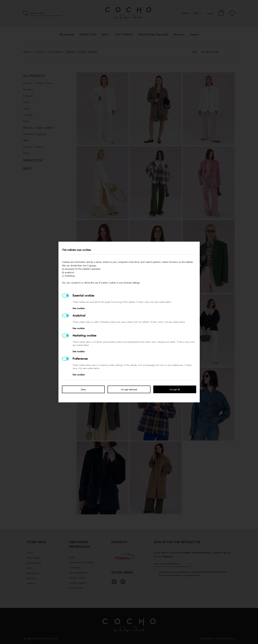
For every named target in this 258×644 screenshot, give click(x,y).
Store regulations (78, 573)
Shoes (27, 102)
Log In (210, 13)
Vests (26, 109)
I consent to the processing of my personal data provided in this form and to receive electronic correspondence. (193, 574)
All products (55, 52)
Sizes (72, 557)
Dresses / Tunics (33, 147)
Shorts (27, 153)
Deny (83, 389)
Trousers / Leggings (35, 134)
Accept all (175, 389)
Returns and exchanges (82, 562)
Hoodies (28, 89)
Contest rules (76, 588)
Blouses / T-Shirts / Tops (38, 83)
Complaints (75, 567)
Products (39, 52)
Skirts (26, 140)
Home (26, 52)
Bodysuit (28, 96)
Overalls (28, 115)
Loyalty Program (78, 583)
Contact (31, 583)
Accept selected (129, 389)
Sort (195, 52)
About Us (32, 578)
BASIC (27, 169)
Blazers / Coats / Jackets (82, 52)
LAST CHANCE (33, 573)
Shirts (26, 121)
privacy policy (77, 578)
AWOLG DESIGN (225, 639)
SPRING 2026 (33, 160)
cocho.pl (53, 639)
